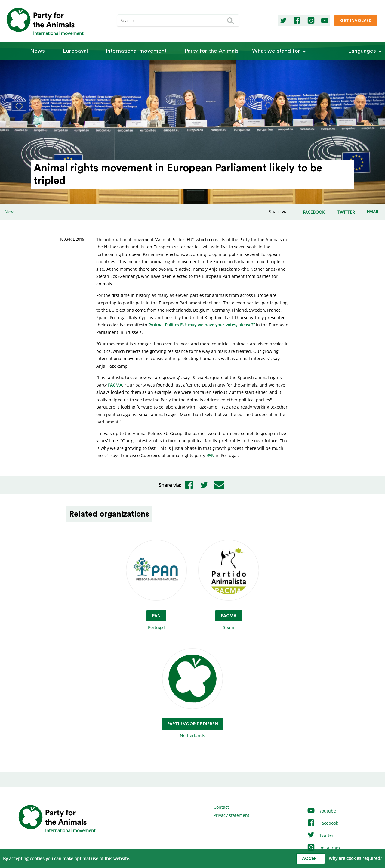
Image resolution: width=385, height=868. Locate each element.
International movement (136, 51)
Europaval (75, 51)
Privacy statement (231, 815)
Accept (311, 859)
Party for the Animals (212, 51)
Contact (221, 807)
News (37, 51)
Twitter (320, 835)
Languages (362, 51)
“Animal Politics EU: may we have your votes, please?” (202, 325)
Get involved (356, 21)
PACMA (115, 385)
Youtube (321, 811)
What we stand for (276, 51)
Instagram (323, 848)
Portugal (156, 585)
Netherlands (193, 694)
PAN (211, 455)
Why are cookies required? (355, 858)
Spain (229, 585)
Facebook (322, 823)
